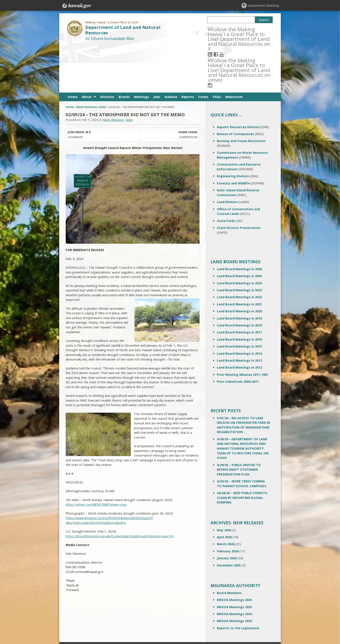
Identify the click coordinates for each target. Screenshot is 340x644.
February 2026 (228, 503)
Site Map (74, 615)
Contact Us (75, 607)
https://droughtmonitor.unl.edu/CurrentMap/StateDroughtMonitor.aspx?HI (120, 488)
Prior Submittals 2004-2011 (238, 334)
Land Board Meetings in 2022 (239, 249)
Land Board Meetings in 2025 (239, 228)
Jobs (157, 49)
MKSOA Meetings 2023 (234, 573)
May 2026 (224, 482)
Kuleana (171, 49)
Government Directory (263, 6)
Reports (188, 49)
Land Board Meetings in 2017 (239, 284)
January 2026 (227, 510)
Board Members (229, 545)
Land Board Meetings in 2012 (239, 320)
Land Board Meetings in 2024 (239, 235)
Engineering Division (233, 128)
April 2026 (224, 489)
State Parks (226, 173)
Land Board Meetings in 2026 (239, 221)
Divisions (107, 49)
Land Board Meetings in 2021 (239, 256)
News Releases (87, 59)
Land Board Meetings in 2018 (239, 277)
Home (73, 49)
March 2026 (226, 496)
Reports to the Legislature (238, 580)
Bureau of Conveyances (235, 86)
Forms (203, 49)
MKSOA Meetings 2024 (234, 566)
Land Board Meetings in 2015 (239, 299)
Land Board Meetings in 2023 (239, 242)
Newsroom (234, 49)
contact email (151, 608)
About (87, 49)
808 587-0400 (153, 600)
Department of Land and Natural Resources (123, 30)
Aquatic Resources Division (238, 79)
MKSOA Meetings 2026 (234, 552)
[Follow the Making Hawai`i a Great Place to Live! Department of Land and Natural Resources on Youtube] (228, 29)
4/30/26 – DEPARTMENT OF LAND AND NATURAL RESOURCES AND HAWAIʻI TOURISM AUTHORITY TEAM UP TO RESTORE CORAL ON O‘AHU (243, 401)
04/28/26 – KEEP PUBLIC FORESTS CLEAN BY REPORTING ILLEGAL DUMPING (242, 450)
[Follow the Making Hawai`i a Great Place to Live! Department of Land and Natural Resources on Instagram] (239, 29)
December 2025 (229, 517)
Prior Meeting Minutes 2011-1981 (243, 327)
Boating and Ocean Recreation (241, 93)
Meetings (141, 49)
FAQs (217, 49)
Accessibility (110, 615)
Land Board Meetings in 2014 (239, 305)
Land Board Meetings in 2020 (239, 263)
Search (264, 20)
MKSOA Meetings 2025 (234, 559)
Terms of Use (111, 607)
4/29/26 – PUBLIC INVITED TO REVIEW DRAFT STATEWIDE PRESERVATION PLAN (239, 422)
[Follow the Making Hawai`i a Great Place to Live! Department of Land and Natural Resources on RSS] (216, 29)
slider (102, 59)
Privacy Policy (111, 623)
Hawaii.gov (76, 6)
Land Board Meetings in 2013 (239, 313)
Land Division (227, 154)
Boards (124, 49)
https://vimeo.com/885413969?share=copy (96, 457)
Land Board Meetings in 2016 (239, 292)
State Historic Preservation (239, 180)
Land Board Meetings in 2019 (239, 270)
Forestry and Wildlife (233, 135)
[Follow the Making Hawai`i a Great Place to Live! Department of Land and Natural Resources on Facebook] (222, 29)
